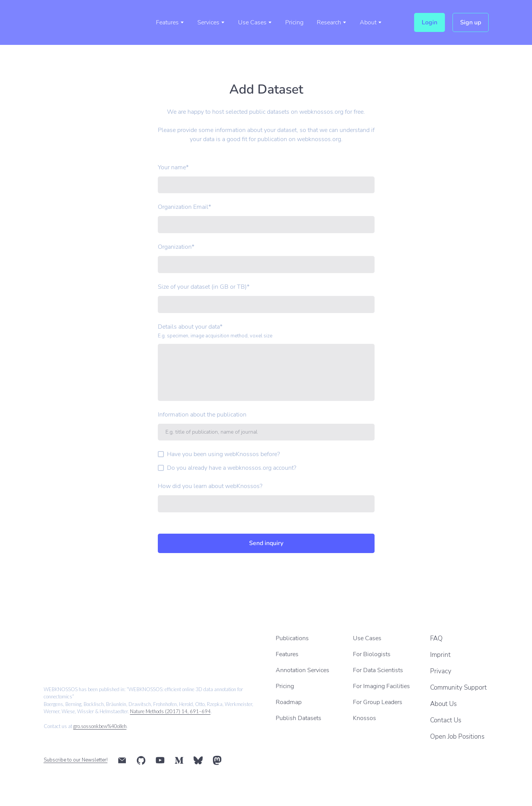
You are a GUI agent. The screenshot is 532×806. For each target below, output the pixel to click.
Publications (292, 638)
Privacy (441, 671)
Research (329, 22)
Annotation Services (303, 670)
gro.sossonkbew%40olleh (100, 726)
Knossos (364, 718)
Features (167, 22)
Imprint (440, 655)
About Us (443, 704)
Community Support (458, 688)
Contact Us (446, 720)
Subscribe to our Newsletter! (76, 760)
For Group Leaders (378, 702)
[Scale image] (94, 646)
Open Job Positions (457, 737)
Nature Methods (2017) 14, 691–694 (170, 711)
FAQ (436, 638)
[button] (430, 22)
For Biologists (372, 654)
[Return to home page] (78, 22)
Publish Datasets (299, 718)
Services (208, 22)
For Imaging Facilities (381, 686)
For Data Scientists (378, 670)
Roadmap (289, 702)
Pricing (294, 22)
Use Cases (252, 22)
